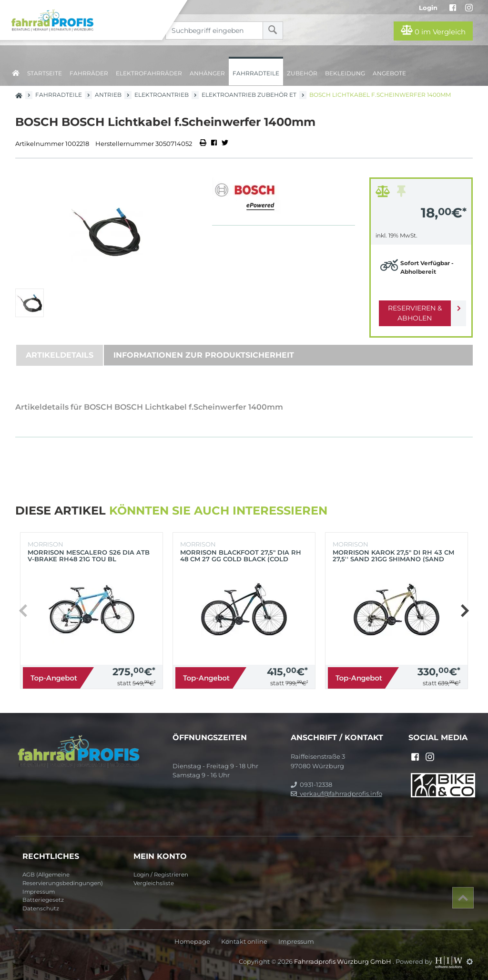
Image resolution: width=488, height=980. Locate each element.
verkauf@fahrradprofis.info (336, 794)
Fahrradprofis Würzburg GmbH (343, 961)
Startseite (45, 73)
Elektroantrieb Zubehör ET (249, 95)
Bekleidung (345, 73)
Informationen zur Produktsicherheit (204, 355)
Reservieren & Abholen (413, 313)
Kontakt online (244, 942)
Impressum (39, 892)
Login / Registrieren (161, 875)
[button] (464, 611)
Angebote (389, 73)
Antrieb (108, 95)
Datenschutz (41, 908)
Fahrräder (89, 73)
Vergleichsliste (154, 883)
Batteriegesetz (43, 900)
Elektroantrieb (162, 95)
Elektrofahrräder (149, 73)
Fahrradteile (256, 73)
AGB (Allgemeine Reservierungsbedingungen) (63, 879)
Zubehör (302, 73)
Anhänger (207, 73)
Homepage (192, 942)
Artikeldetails (60, 355)
